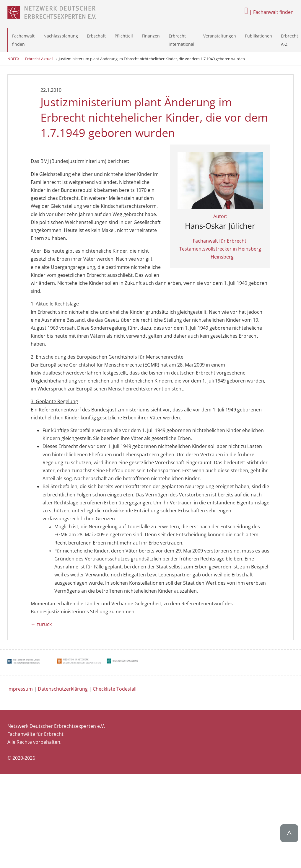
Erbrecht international (182, 40)
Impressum (20, 665)
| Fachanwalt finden (269, 12)
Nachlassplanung (61, 36)
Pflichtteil (124, 36)
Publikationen (258, 36)
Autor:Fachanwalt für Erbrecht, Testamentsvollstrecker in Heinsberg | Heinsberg (239, 214)
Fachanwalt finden (23, 40)
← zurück (41, 600)
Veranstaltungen (220, 36)
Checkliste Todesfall (115, 665)
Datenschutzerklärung (63, 665)
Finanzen (151, 36)
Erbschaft (96, 36)
